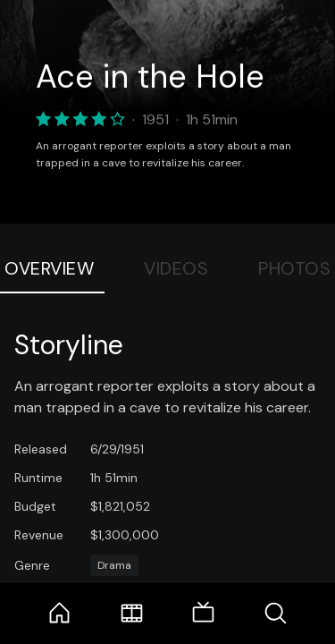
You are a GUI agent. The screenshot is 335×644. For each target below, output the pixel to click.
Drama (114, 565)
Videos (176, 268)
